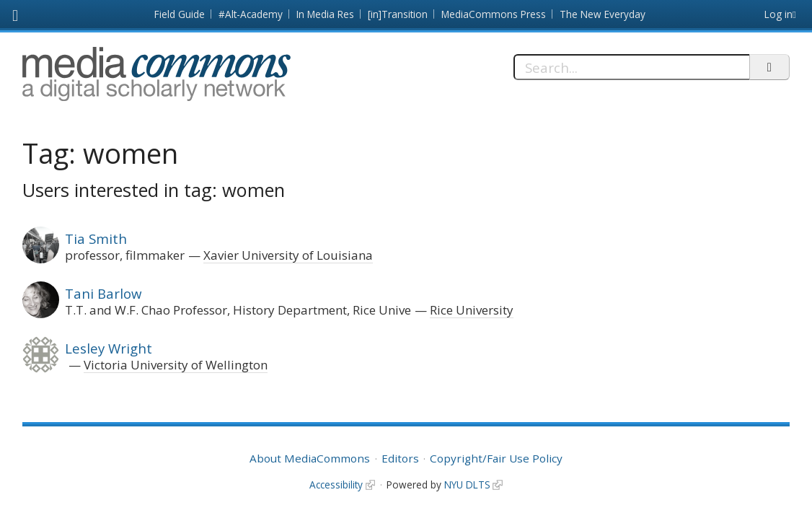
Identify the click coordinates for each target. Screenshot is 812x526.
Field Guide (180, 14)
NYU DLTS (467, 485)
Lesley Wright (109, 348)
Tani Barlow (103, 293)
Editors (400, 458)
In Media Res (325, 14)
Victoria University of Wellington (176, 365)
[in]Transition (398, 14)
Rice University (472, 310)
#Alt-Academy (251, 14)
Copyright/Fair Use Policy (496, 458)
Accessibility (336, 485)
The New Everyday (603, 14)
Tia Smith (96, 238)
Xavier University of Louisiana (288, 255)
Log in (778, 14)
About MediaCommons (310, 458)
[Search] (631, 67)
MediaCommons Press (494, 14)
